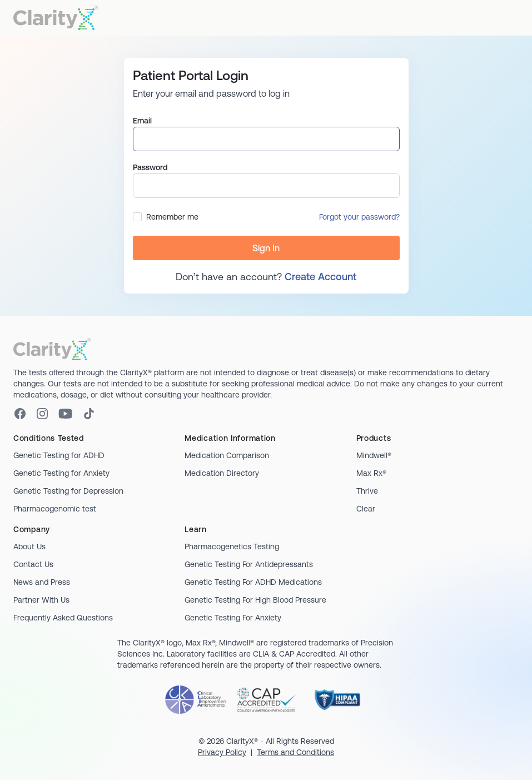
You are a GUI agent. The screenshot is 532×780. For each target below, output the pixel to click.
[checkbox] (137, 217)
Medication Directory (222, 473)
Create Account (320, 277)
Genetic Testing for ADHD (59, 455)
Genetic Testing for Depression (68, 491)
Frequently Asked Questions (63, 618)
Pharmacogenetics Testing (232, 547)
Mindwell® (374, 455)
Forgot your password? (359, 217)
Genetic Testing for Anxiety (61, 473)
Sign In (266, 248)
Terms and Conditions (295, 752)
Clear (366, 509)
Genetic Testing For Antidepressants (249, 564)
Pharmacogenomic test (55, 509)
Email (142, 121)
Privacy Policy (222, 752)
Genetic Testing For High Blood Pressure (255, 600)
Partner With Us (41, 600)
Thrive (367, 491)
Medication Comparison (227, 455)
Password (150, 167)
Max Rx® (371, 473)
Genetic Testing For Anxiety (233, 618)
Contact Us (33, 564)
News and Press (42, 582)
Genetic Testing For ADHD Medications (253, 582)
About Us (29, 547)
